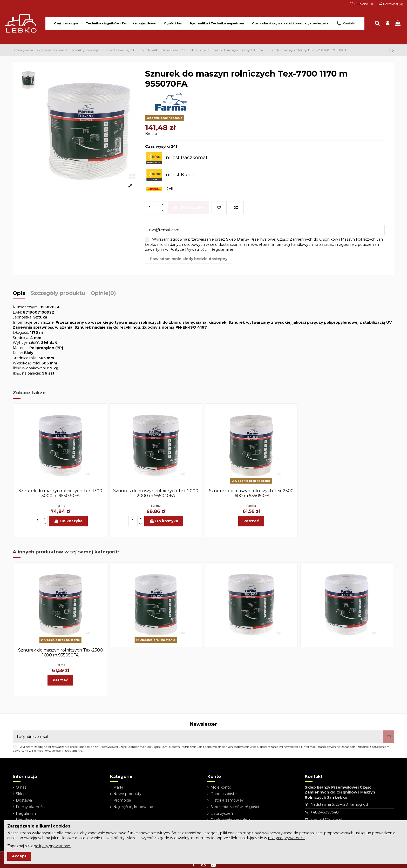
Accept (19, 856)
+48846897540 (325, 812)
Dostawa (24, 800)
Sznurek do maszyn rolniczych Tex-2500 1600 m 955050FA (251, 493)
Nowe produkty (127, 794)
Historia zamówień (227, 800)
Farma (60, 506)
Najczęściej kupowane (133, 807)
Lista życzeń (222, 813)
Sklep (21, 794)
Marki (118, 787)
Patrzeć (251, 521)
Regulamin (26, 813)
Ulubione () (361, 4)
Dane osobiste (224, 794)
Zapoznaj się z (39, 846)
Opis (19, 293)
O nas (21, 787)
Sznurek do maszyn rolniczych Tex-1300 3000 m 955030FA (60, 493)
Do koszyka (189, 207)
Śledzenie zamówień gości (235, 807)
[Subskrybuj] (389, 737)
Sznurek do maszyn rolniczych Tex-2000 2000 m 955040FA (156, 493)
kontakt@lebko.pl (326, 820)
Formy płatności (30, 807)
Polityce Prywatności (188, 249)
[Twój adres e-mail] (198, 737)
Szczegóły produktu (58, 293)
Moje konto (221, 787)
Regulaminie (222, 249)
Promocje (122, 800)
